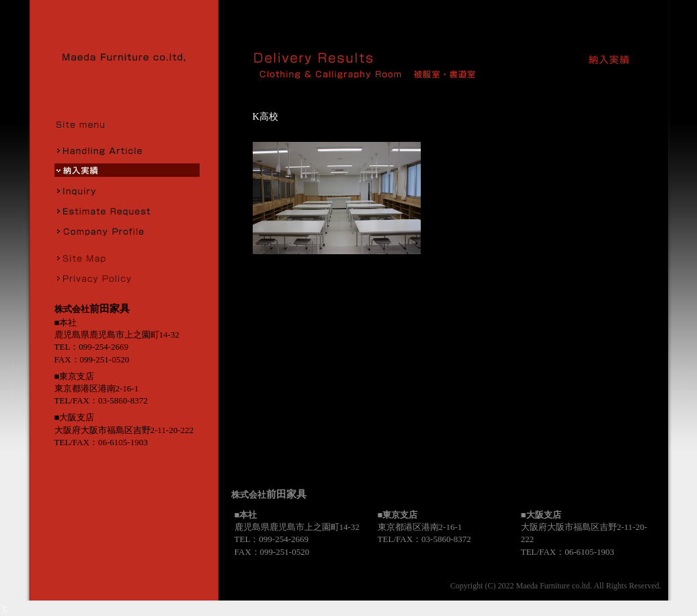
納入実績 (127, 170)
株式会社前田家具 (128, 57)
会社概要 (127, 231)
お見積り (127, 210)
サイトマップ (127, 258)
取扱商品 (127, 150)
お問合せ (127, 190)
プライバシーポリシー (127, 278)
